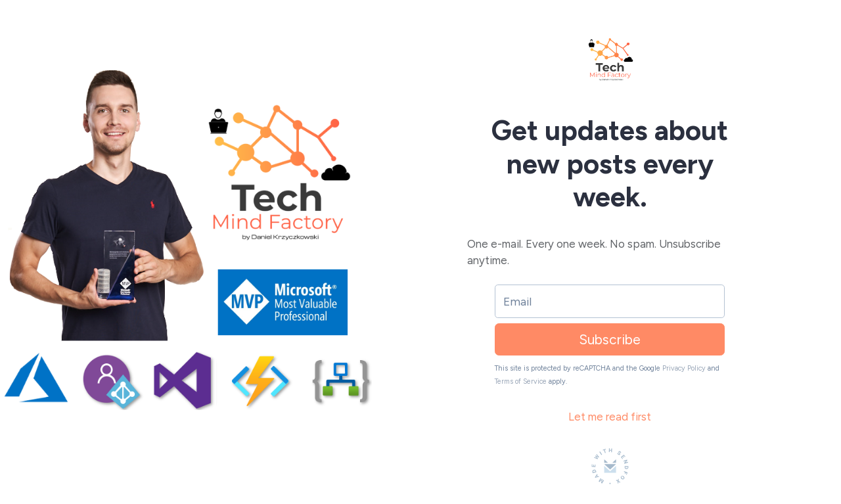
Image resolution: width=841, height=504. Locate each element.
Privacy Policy (684, 368)
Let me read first (610, 417)
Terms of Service (521, 381)
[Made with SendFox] (610, 466)
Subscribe (610, 339)
